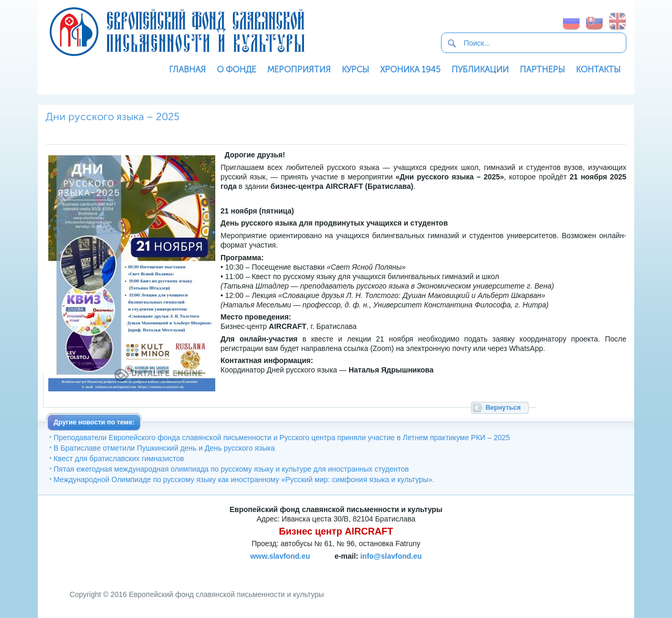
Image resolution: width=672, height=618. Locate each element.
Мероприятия (299, 70)
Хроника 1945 (410, 70)
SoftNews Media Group (362, 568)
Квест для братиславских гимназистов (119, 459)
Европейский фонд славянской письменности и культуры (177, 31)
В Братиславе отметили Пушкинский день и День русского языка (164, 448)
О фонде (237, 70)
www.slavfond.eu (280, 556)
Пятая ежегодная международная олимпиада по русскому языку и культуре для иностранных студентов (231, 469)
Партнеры (542, 70)
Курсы (355, 70)
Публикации (480, 70)
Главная (187, 70)
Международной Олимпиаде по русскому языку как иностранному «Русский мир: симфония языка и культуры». (244, 480)
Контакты (598, 70)
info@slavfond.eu (391, 556)
